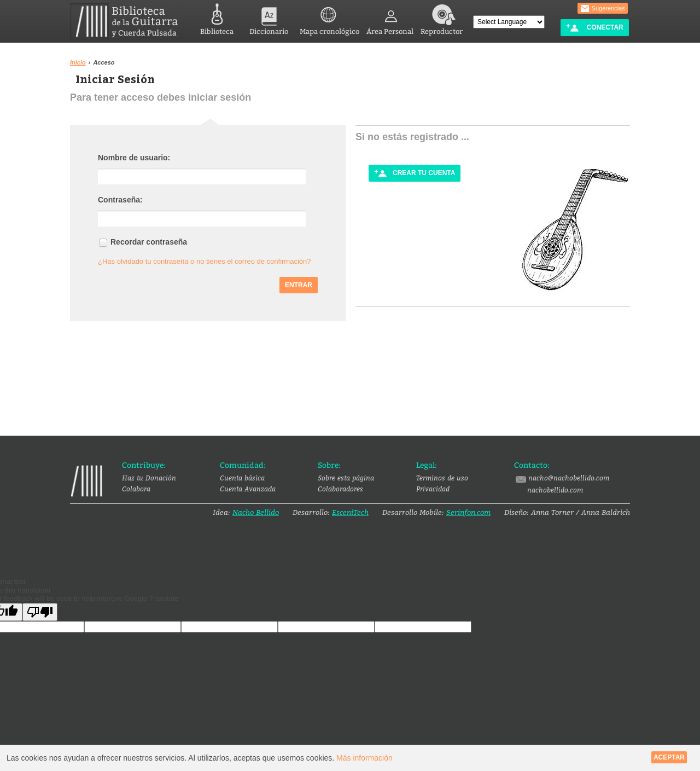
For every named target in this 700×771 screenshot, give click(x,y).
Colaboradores (340, 489)
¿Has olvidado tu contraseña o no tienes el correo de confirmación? (205, 261)
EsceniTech (350, 512)
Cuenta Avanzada (248, 489)
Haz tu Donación (149, 478)
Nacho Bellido (256, 512)
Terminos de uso (442, 478)
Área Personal (390, 18)
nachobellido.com (555, 490)
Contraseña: (120, 200)
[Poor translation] (40, 612)
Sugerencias (603, 9)
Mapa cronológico (329, 18)
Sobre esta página (346, 478)
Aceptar (669, 757)
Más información (364, 758)
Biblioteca (217, 18)
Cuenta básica (242, 478)
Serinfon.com (468, 512)
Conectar (594, 28)
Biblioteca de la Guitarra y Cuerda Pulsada (128, 21)
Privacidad (433, 489)
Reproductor (442, 18)
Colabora (136, 489)
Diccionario (269, 18)
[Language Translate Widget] (509, 22)
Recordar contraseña (149, 242)
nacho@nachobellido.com (562, 478)
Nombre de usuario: (134, 158)
